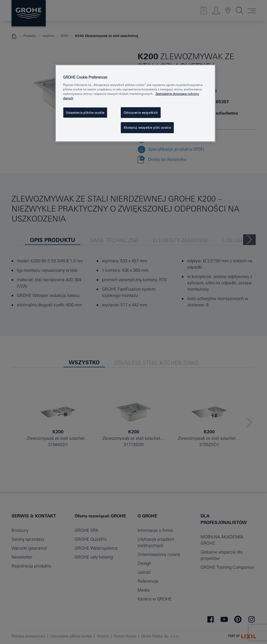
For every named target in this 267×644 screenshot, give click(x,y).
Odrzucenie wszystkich (141, 113)
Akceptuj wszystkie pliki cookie (147, 128)
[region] (135, 103)
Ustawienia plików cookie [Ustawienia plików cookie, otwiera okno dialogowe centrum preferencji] (85, 113)
